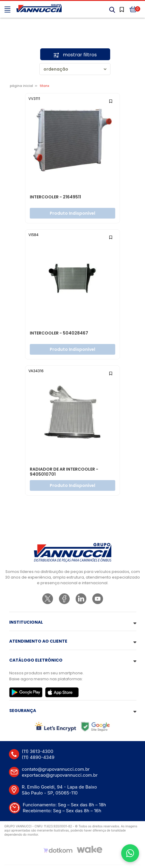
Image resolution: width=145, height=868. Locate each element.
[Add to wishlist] (111, 101)
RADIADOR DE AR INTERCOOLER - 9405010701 (64, 472)
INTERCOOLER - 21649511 (55, 197)
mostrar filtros (75, 55)
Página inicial (21, 86)
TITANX (45, 86)
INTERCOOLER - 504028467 (59, 333)
